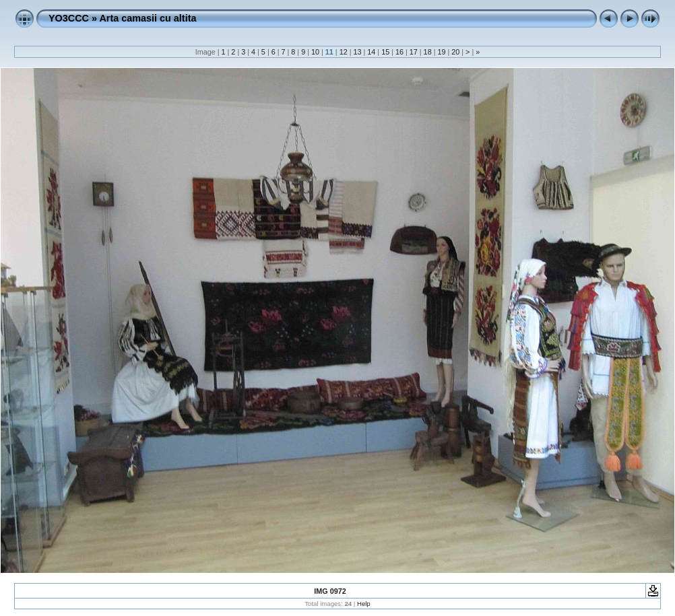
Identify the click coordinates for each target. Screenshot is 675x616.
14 (371, 52)
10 (315, 52)
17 (414, 52)
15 (385, 52)
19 (441, 52)
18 (428, 52)
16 (399, 52)
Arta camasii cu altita (148, 18)
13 (357, 52)
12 (344, 52)
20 (455, 52)
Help (364, 604)
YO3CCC (69, 18)
